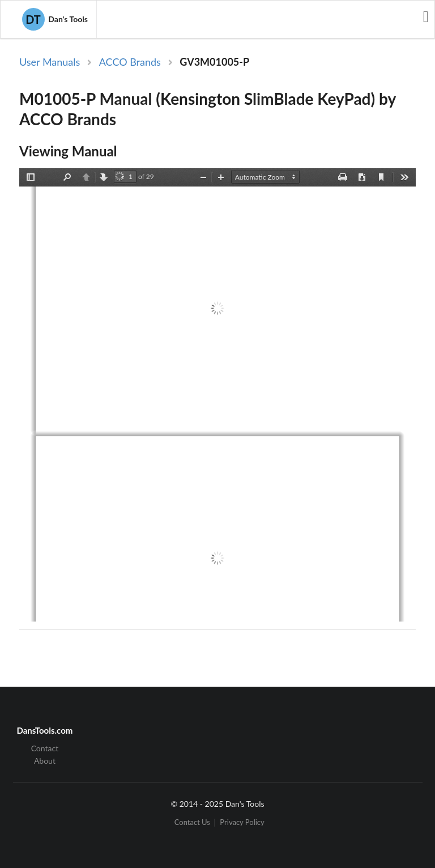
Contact (45, 748)
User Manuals (50, 62)
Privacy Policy (242, 822)
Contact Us (192, 822)
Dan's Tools (55, 19)
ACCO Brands (130, 62)
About (45, 761)
